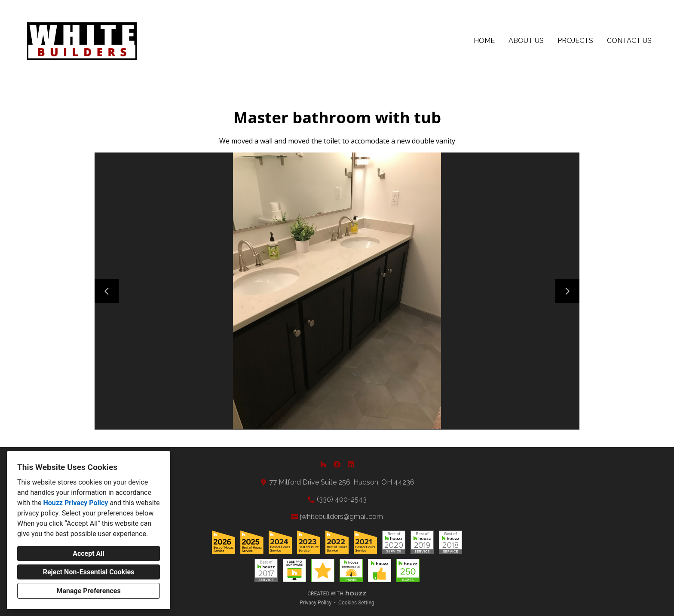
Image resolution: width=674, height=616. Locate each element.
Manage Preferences (88, 591)
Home (484, 41)
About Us (526, 41)
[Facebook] (337, 464)
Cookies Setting (356, 603)
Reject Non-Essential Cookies (89, 572)
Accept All (89, 553)
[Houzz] (323, 464)
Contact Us (629, 41)
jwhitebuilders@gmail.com (342, 517)
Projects (575, 41)
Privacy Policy (316, 603)
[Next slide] (567, 291)
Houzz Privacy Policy (75, 503)
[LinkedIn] (351, 464)
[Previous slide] (107, 291)
